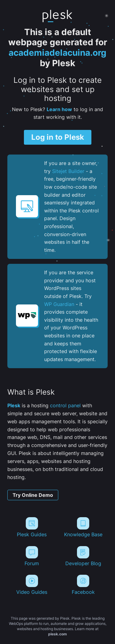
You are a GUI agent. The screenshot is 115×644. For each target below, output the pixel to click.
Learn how (59, 109)
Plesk (14, 405)
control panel (65, 405)
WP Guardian (59, 304)
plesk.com (57, 634)
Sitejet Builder (68, 171)
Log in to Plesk (58, 137)
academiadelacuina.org (57, 53)
